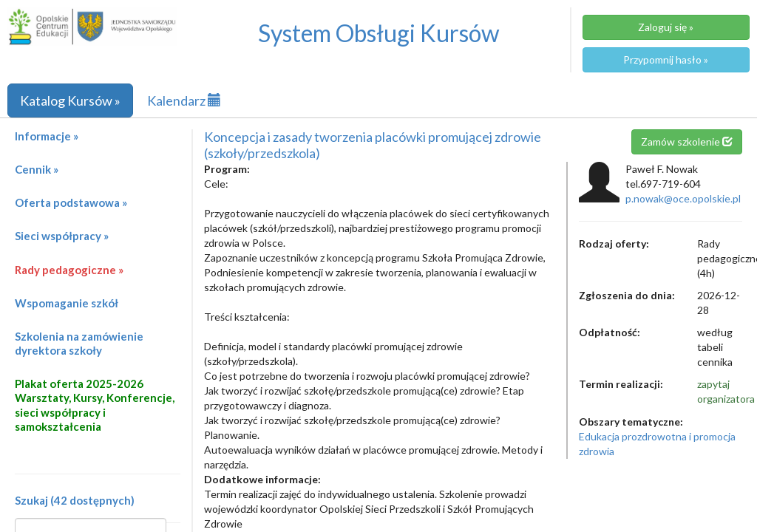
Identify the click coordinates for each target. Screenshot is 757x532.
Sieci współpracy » (62, 236)
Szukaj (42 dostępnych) (75, 500)
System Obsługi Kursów (379, 33)
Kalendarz (184, 100)
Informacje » (47, 136)
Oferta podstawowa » (71, 202)
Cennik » (37, 169)
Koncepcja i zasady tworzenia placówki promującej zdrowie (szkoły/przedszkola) (373, 145)
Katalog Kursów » (70, 100)
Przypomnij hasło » (666, 59)
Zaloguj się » (666, 27)
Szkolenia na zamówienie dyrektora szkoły (79, 343)
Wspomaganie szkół (67, 303)
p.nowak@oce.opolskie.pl (683, 198)
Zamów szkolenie (687, 141)
